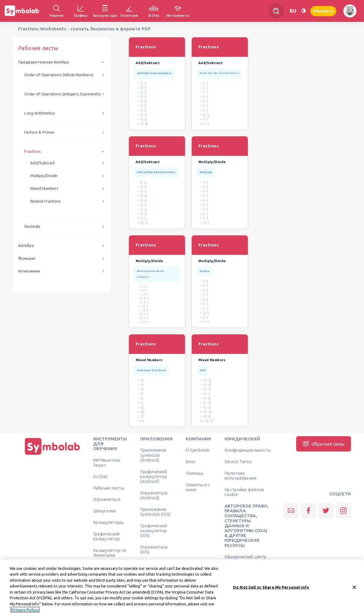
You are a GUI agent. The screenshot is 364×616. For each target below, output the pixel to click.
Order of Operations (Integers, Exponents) (62, 94)
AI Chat (100, 476)
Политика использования (240, 475)
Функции (27, 258)
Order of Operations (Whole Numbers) (59, 75)
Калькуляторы (108, 522)
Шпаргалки (105, 511)
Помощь (195, 473)
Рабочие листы (109, 488)
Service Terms (238, 462)
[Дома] (52, 455)
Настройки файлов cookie (244, 492)
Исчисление (29, 271)
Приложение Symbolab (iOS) (155, 512)
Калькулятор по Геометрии (110, 553)
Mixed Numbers (44, 188)
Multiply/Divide (44, 176)
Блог (190, 462)
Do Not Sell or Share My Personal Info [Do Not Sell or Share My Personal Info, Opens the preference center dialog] (271, 588)
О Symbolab (198, 450)
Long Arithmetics (40, 113)
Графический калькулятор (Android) (153, 476)
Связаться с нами (198, 487)
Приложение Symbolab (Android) (153, 455)
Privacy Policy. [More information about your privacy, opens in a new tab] (25, 611)
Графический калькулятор (106, 536)
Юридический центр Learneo (246, 559)
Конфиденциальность (247, 450)
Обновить (323, 11)
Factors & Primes (39, 132)
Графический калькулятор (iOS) (153, 530)
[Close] (354, 588)
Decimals (32, 226)
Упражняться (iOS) (154, 549)
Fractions (33, 151)
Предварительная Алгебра (44, 62)
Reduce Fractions (46, 201)
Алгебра (26, 246)
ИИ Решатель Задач (107, 462)
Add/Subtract (43, 163)
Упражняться (107, 499)
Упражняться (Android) (154, 495)
